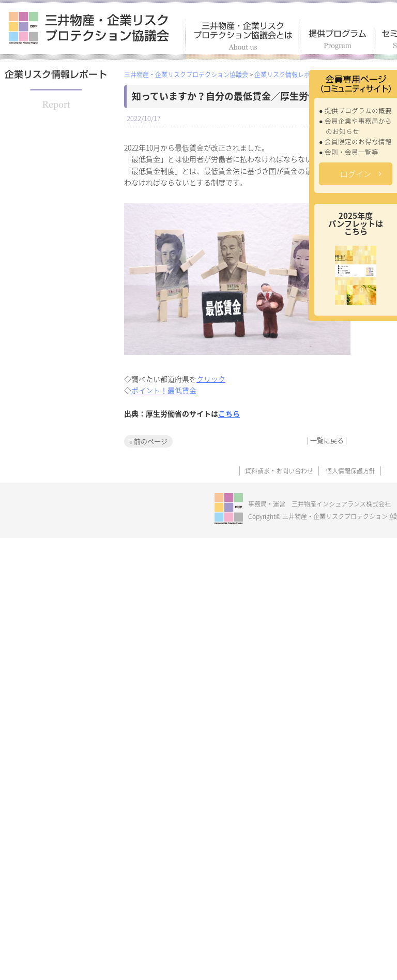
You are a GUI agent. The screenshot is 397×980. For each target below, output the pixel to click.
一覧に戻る (327, 440)
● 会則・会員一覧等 (349, 152)
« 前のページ (148, 441)
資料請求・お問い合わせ (279, 471)
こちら (229, 413)
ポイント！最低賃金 (164, 390)
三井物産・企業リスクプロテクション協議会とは (243, 40)
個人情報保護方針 (350, 471)
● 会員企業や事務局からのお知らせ (355, 126)
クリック (211, 379)
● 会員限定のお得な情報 (355, 142)
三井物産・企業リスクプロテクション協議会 (89, 28)
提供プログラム (337, 44)
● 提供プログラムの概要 (355, 110)
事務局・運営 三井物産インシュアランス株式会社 (319, 504)
